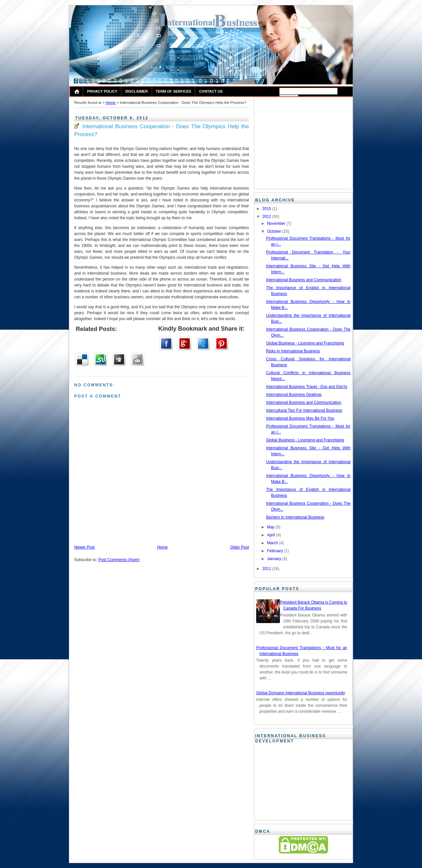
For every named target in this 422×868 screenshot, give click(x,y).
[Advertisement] (297, 142)
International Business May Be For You (300, 418)
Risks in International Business (293, 351)
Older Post (240, 547)
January (275, 559)
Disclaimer (136, 91)
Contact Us (211, 91)
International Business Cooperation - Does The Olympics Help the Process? (162, 130)
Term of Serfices (173, 91)
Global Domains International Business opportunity (301, 693)
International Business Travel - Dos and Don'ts (307, 387)
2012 (267, 217)
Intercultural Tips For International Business (304, 410)
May (271, 527)
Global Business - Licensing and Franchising (305, 343)
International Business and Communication (304, 280)
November (277, 224)
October (275, 231)
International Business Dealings (294, 395)
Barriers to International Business (295, 517)
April (271, 535)
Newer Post (84, 547)
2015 (267, 209)
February (275, 551)
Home (110, 103)
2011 (267, 569)
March (273, 543)
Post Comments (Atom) (119, 560)
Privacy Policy (102, 91)
